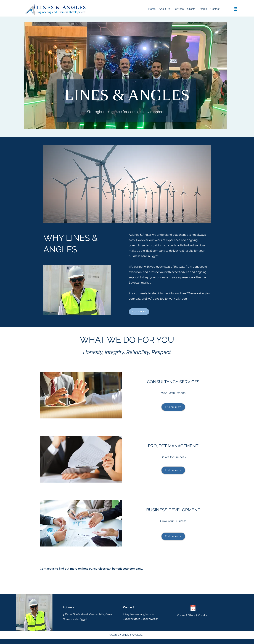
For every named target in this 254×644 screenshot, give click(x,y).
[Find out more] (173, 407)
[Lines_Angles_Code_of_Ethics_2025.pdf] (193, 608)
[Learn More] (139, 312)
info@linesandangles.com (139, 614)
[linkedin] (236, 9)
